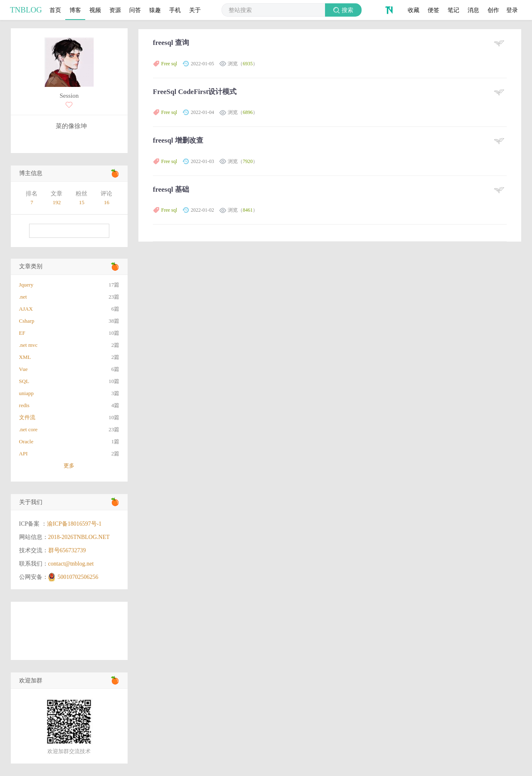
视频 (95, 10)
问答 (135, 10)
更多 (69, 466)
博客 (75, 10)
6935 (248, 64)
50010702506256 (78, 577)
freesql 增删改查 (178, 140)
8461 (248, 210)
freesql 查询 (171, 43)
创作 (493, 10)
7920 (248, 161)
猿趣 (155, 10)
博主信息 (31, 173)
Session (69, 96)
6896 (248, 112)
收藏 (414, 10)
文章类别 (31, 266)
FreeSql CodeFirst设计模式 (195, 92)
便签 (433, 10)
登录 (512, 10)
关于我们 (31, 502)
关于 (195, 10)
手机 (175, 10)
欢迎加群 (31, 681)
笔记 (453, 10)
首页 (55, 10)
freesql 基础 (171, 189)
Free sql (169, 64)
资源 (115, 10)
